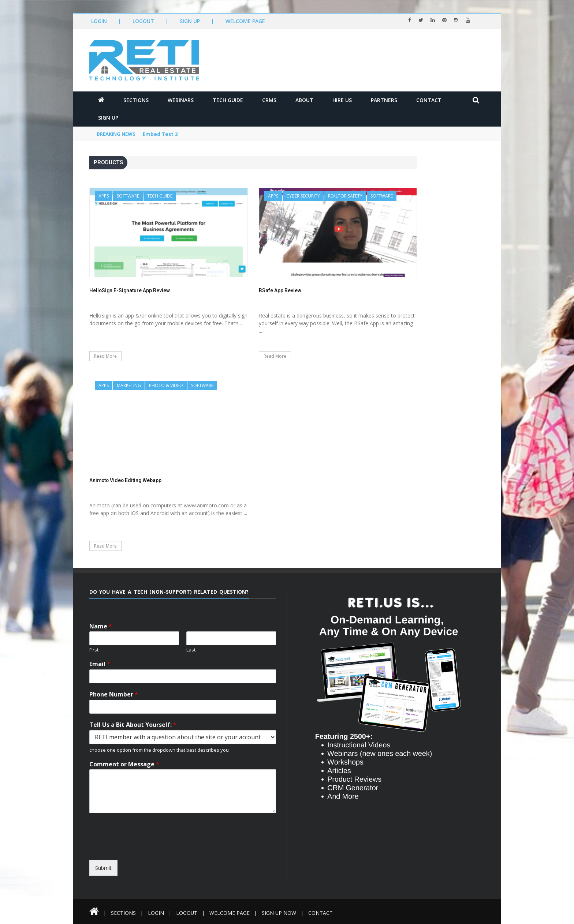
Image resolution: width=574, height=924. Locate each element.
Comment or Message (124, 764)
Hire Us (342, 100)
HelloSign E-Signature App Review (130, 290)
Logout (143, 21)
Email (100, 664)
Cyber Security (303, 196)
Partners (384, 100)
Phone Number (114, 694)
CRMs (269, 100)
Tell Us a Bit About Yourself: (133, 725)
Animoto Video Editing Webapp (126, 480)
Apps (104, 196)
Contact (429, 100)
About (304, 100)
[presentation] (156, 853)
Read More (105, 356)
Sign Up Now (281, 913)
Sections (136, 100)
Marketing (129, 385)
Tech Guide (228, 100)
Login (99, 21)
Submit (103, 868)
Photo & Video (166, 385)
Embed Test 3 (161, 134)
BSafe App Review (280, 290)
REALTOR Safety (345, 196)
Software (128, 196)
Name (101, 626)
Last (191, 650)
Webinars (181, 100)
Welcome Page (245, 21)
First (94, 650)
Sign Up (190, 21)
